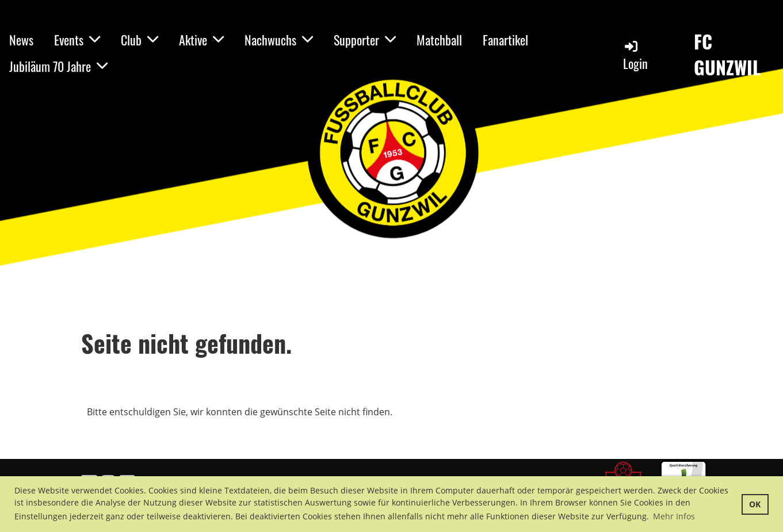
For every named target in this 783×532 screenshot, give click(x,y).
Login (635, 56)
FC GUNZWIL (727, 55)
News (21, 40)
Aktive (201, 40)
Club (140, 40)
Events (77, 40)
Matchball (439, 40)
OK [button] (755, 504)
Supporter (365, 40)
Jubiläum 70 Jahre (58, 66)
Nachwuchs (279, 40)
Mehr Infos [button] (674, 516)
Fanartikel (505, 40)
